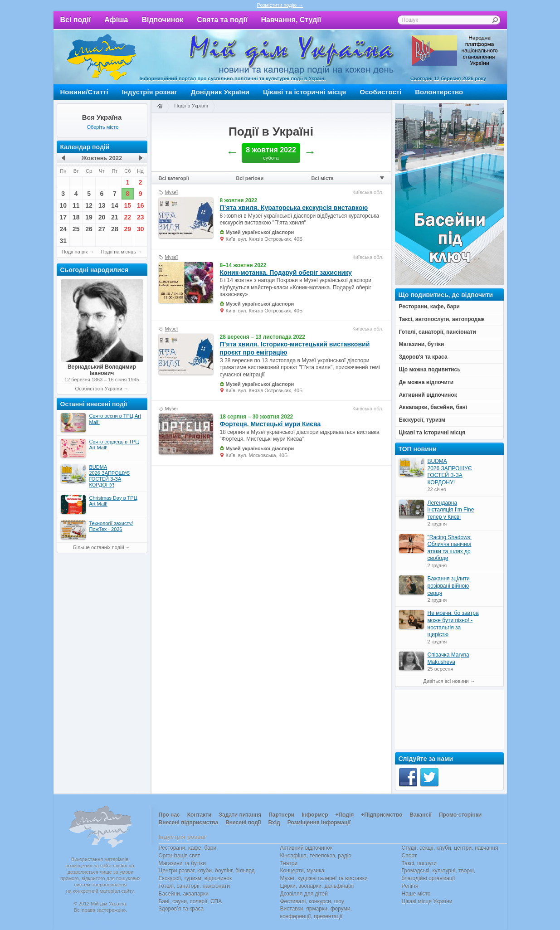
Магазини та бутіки (182, 863)
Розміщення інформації (319, 823)
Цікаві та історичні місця (304, 92)
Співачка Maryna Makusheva (448, 658)
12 (89, 205)
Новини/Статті (84, 92)
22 (128, 217)
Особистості (380, 92)
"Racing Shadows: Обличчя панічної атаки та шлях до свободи (450, 548)
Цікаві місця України (427, 901)
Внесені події (243, 823)
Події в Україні (191, 106)
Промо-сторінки (460, 815)
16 (141, 205)
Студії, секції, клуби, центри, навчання (450, 848)
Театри (289, 863)
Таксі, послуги (419, 863)
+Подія (344, 815)
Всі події (76, 20)
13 (102, 205)
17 (63, 217)
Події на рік (75, 252)
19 (89, 217)
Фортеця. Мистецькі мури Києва (270, 424)
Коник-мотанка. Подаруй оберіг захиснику (286, 273)
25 (76, 229)
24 (63, 229)
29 (128, 229)
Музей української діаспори (260, 232)
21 (115, 217)
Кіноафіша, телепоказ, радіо (316, 856)
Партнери (281, 815)
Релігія (410, 886)
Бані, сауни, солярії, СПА (190, 901)
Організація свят (180, 856)
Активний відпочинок (307, 848)
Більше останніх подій (98, 547)
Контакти (200, 815)
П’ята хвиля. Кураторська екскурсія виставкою (294, 208)
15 (128, 205)
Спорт (409, 856)
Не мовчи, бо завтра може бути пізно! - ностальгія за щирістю (453, 624)
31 (63, 241)
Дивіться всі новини (446, 681)
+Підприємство (382, 815)
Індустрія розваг (150, 92)
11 (76, 205)
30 (141, 229)
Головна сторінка (160, 107)
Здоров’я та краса (181, 909)
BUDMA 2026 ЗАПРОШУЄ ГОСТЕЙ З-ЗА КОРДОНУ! (450, 472)
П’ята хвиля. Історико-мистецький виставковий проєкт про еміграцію (295, 348)
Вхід (274, 823)
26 (89, 229)
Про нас (169, 815)
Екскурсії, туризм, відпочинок (195, 878)
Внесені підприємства (189, 823)
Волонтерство (439, 92)
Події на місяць (119, 252)
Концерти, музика (302, 871)
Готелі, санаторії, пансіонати (195, 886)
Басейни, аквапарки (184, 894)
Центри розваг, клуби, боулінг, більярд (207, 871)
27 (102, 229)
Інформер (315, 815)
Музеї (172, 192)
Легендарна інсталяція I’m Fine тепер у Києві (451, 510)
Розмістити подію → (280, 5)
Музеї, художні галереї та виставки (324, 878)
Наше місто (416, 894)
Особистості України (98, 389)
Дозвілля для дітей (304, 894)
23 (141, 217)
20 (102, 217)
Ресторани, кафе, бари (188, 848)
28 (115, 229)
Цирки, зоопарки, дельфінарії (317, 886)
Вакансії (421, 815)
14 (115, 205)
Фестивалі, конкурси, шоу (312, 901)
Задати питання (240, 815)
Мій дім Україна (102, 57)
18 (76, 217)
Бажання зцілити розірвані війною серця (449, 586)
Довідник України (220, 92)
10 (63, 205)
